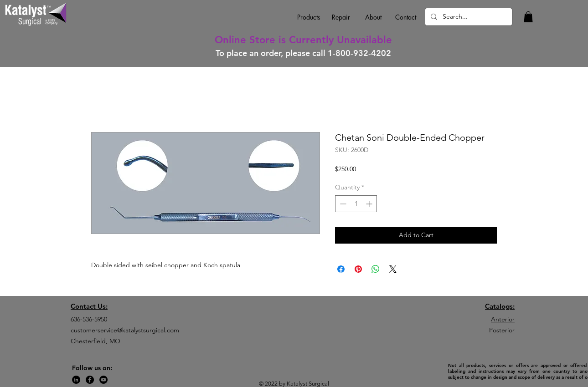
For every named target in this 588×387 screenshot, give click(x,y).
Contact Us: (89, 306)
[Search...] (468, 17)
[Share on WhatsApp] (376, 269)
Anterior (503, 319)
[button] (528, 17)
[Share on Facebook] (341, 269)
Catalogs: (500, 306)
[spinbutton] (356, 204)
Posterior (502, 330)
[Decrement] (342, 204)
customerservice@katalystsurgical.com (125, 330)
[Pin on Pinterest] (358, 269)
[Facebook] (90, 380)
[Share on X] (393, 269)
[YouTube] (103, 380)
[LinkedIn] (76, 380)
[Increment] (370, 204)
